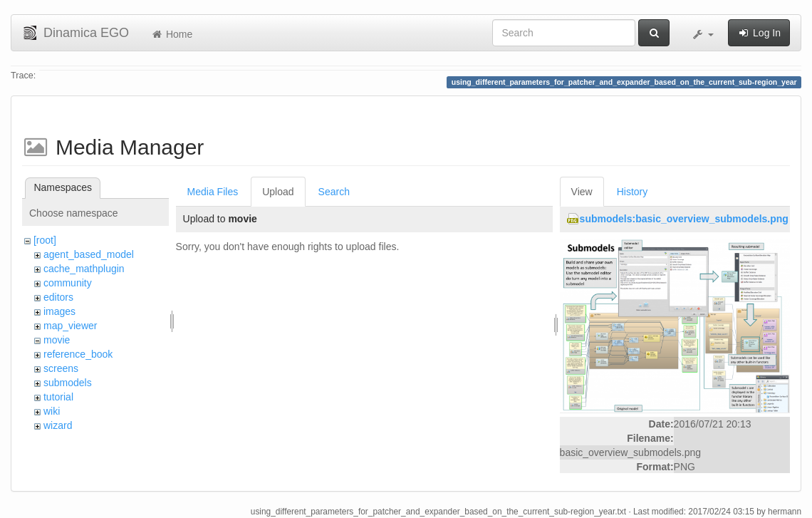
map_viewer (70, 326)
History (633, 192)
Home (171, 34)
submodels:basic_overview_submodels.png (684, 219)
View (582, 192)
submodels (68, 383)
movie (57, 340)
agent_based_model (89, 254)
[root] (45, 240)
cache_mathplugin (84, 269)
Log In (759, 33)
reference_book (78, 354)
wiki (52, 411)
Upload (278, 192)
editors (58, 297)
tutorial (58, 397)
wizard (58, 425)
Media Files (213, 192)
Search (334, 192)
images (59, 311)
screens (61, 368)
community (68, 283)
